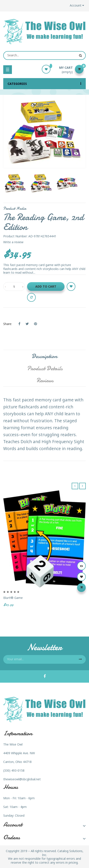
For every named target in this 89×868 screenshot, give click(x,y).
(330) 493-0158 (14, 770)
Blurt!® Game (13, 598)
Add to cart (46, 286)
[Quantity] (14, 287)
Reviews (45, 380)
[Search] (44, 55)
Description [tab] (44, 356)
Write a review (13, 242)
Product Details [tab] (45, 368)
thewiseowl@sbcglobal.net (22, 779)
